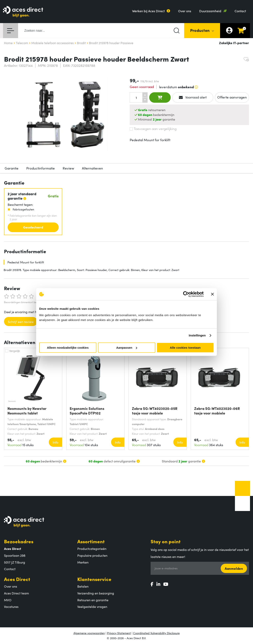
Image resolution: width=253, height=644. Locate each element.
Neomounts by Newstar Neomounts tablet (27, 411)
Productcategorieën (92, 549)
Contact (240, 11)
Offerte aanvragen (232, 97)
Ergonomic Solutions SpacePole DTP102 (87, 411)
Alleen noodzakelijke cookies (68, 348)
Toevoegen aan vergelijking (153, 129)
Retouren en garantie (93, 600)
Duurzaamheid (210, 11)
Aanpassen (127, 348)
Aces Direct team (16, 593)
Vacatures (11, 606)
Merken (83, 562)
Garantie (12, 168)
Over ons (185, 11)
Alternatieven (92, 168)
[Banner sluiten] (212, 294)
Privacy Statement (119, 633)
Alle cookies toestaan (185, 348)
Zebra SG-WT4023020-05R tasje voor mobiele (155, 411)
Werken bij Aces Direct (148, 11)
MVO (8, 600)
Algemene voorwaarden (89, 633)
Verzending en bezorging (96, 593)
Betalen (83, 586)
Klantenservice (94, 579)
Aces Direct (17, 579)
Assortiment (91, 541)
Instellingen (197, 335)
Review (68, 168)
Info (55, 442)
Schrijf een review (21, 322)
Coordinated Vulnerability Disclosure (156, 633)
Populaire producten (92, 555)
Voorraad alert (193, 97)
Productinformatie (41, 168)
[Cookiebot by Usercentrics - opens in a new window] (186, 294)
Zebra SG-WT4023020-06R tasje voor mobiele (217, 411)
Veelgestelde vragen (92, 606)
